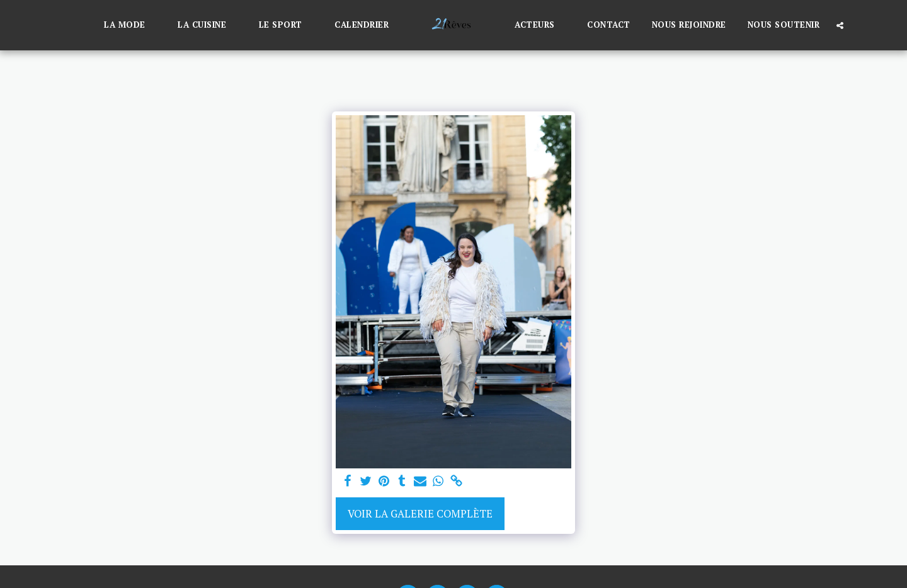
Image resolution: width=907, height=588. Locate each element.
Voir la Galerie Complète (420, 514)
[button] (130, 25)
